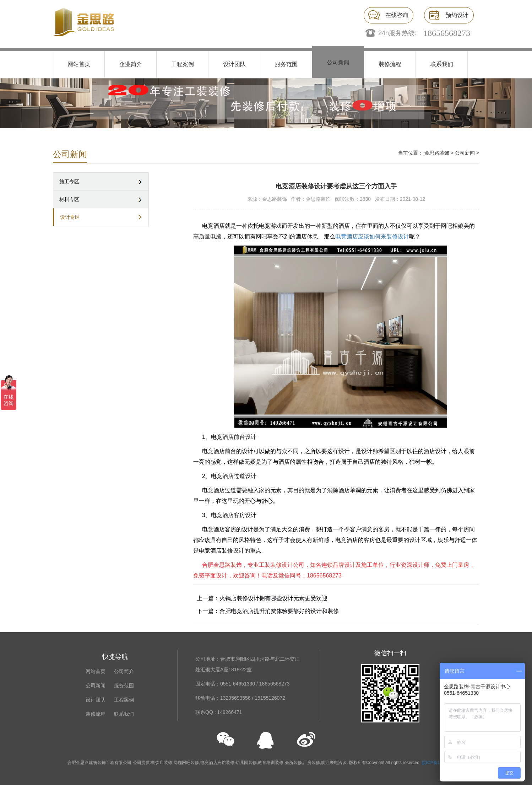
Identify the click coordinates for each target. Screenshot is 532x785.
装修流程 (390, 64)
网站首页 (79, 64)
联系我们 (442, 64)
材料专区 (69, 199)
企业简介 (131, 64)
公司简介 (124, 671)
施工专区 (69, 182)
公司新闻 (338, 62)
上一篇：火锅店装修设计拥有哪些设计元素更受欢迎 (262, 598)
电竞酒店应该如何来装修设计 (372, 236)
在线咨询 (397, 15)
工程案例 (183, 64)
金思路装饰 (437, 153)
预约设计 (457, 15)
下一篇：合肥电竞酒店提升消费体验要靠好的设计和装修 (268, 611)
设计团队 (234, 64)
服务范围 (286, 64)
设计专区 (70, 217)
